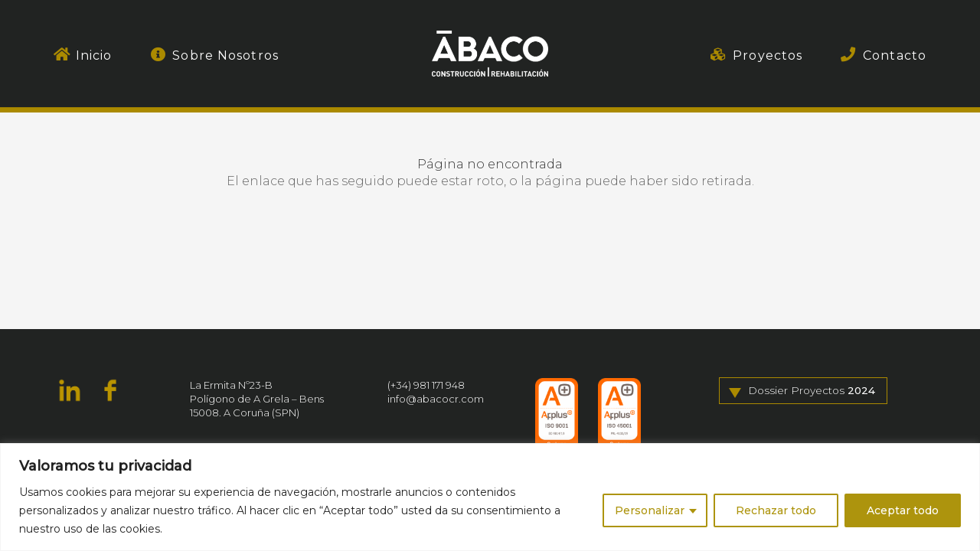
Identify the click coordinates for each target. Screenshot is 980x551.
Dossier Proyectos (812, 391)
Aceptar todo (903, 510)
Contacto (895, 55)
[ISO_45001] (619, 416)
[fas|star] (70, 393)
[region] (490, 497)
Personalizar (650, 510)
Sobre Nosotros (225, 55)
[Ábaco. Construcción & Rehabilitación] (490, 54)
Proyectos (768, 55)
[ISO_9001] (557, 416)
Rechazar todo (776, 510)
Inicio (94, 55)
